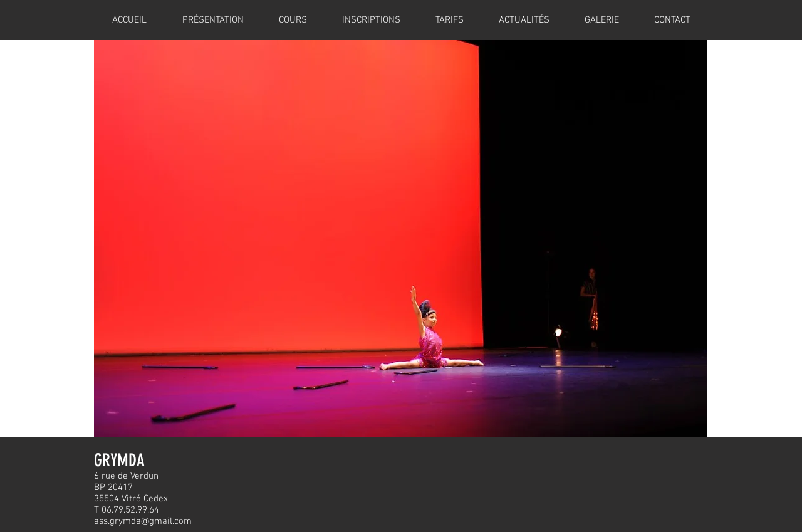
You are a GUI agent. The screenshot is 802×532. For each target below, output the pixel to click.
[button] (401, 238)
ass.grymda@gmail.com (143, 521)
